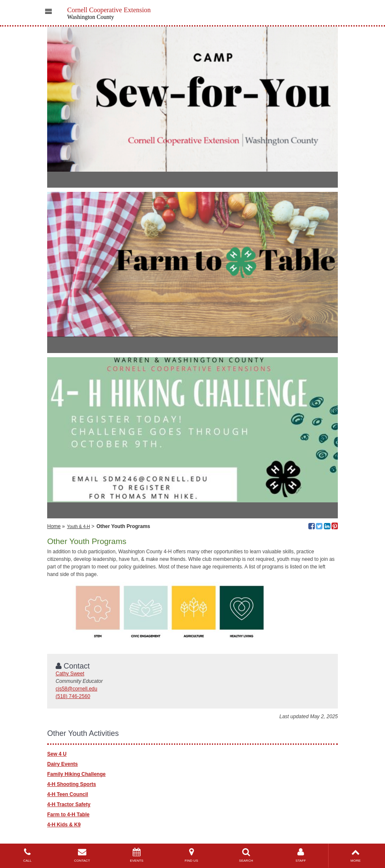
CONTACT (82, 855)
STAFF (301, 855)
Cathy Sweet (70, 674)
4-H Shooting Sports (72, 784)
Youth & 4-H (79, 527)
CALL (27, 855)
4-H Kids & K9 (64, 825)
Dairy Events (63, 764)
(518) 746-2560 (73, 696)
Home (54, 526)
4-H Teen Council (68, 794)
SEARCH (246, 855)
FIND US (191, 855)
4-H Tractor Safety (69, 804)
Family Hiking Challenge (76, 774)
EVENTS (137, 855)
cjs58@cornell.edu (76, 689)
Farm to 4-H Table (68, 815)
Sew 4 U (57, 754)
